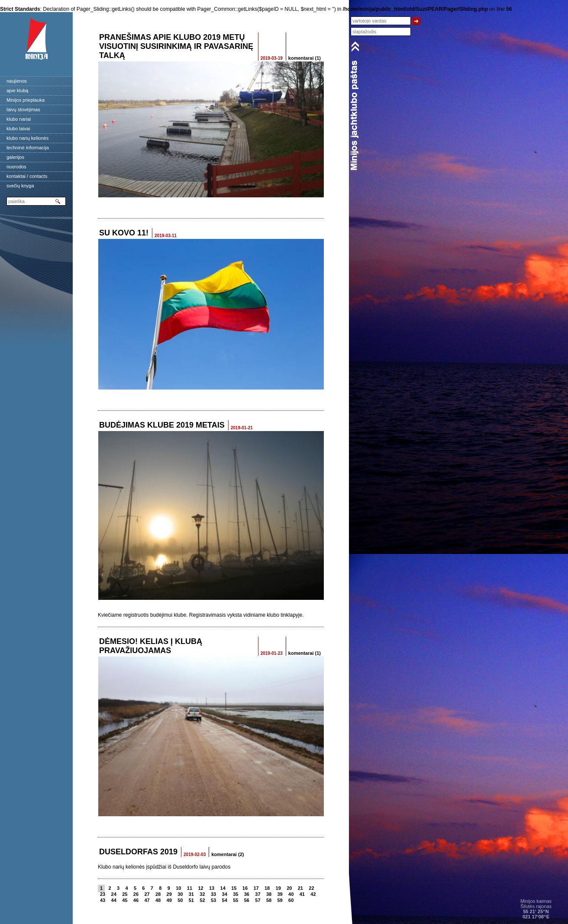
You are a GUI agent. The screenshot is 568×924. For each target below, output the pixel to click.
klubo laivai (18, 129)
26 (136, 894)
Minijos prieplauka (26, 100)
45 (125, 900)
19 (278, 888)
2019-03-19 (272, 58)
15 (234, 888)
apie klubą (17, 90)
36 (247, 894)
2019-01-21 (242, 428)
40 (291, 894)
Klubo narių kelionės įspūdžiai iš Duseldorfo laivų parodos (164, 867)
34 (225, 894)
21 (300, 888)
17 (256, 888)
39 (280, 894)
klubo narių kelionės (27, 138)
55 (236, 900)
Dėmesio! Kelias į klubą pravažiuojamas (151, 646)
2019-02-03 (195, 855)
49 (169, 900)
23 (103, 894)
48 (158, 900)
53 (213, 900)
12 (200, 888)
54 (225, 900)
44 (114, 900)
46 (136, 900)
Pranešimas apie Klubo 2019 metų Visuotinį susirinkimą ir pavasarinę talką (176, 46)
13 (212, 888)
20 (289, 888)
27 (147, 894)
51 (191, 900)
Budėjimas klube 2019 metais (162, 425)
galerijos (15, 157)
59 (280, 900)
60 (291, 900)
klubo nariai (19, 119)
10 (178, 888)
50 (180, 900)
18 (267, 888)
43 (103, 900)
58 (269, 900)
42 (313, 894)
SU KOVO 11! (124, 233)
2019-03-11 (166, 236)
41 (302, 894)
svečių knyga (20, 186)
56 (247, 900)
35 (236, 894)
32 (202, 894)
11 (190, 888)
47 (147, 900)
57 (258, 900)
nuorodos (16, 167)
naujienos (17, 81)
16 (245, 888)
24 (114, 894)
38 (269, 894)
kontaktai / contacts (27, 176)
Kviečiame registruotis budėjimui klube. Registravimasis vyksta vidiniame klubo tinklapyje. (201, 615)
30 (180, 894)
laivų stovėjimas (23, 109)
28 (158, 894)
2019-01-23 (272, 653)
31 (191, 894)
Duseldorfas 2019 (138, 852)
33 (213, 894)
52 (202, 900)
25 (125, 894)
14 (223, 888)
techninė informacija (28, 148)
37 (258, 894)
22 (311, 888)
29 (169, 894)
